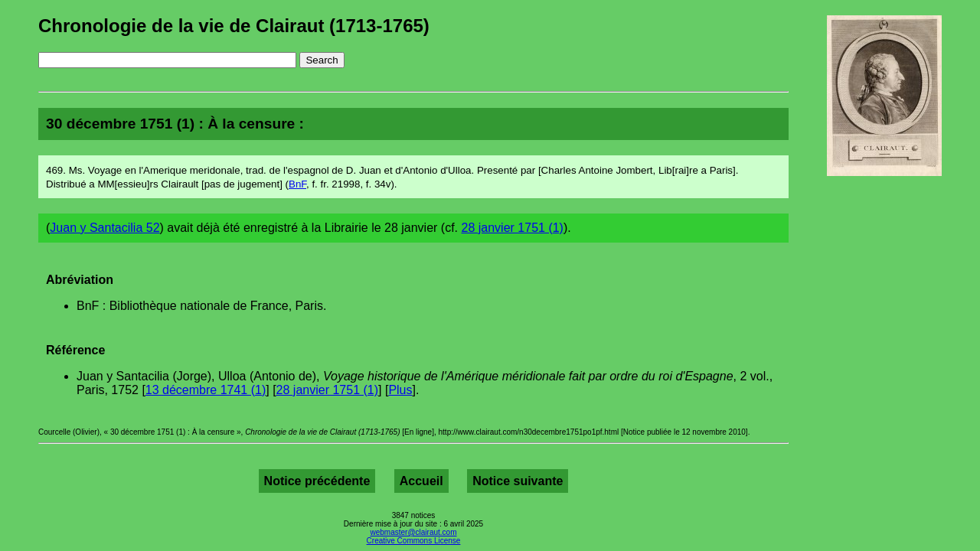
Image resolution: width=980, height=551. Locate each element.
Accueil (421, 481)
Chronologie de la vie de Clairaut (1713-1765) (234, 26)
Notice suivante (518, 481)
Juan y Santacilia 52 (105, 228)
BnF (297, 184)
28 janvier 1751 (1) (513, 228)
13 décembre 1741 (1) (206, 390)
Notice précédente (317, 481)
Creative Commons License (414, 541)
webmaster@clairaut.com (414, 532)
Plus (400, 390)
